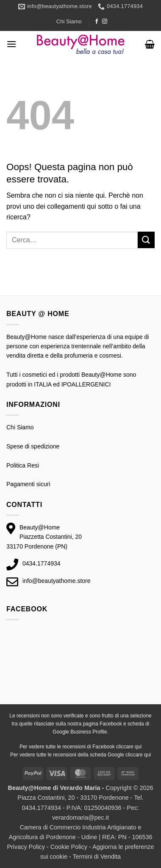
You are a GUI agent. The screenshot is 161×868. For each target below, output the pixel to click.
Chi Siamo (69, 21)
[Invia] (146, 240)
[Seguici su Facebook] (97, 22)
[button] (11, 44)
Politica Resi (23, 465)
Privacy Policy (26, 847)
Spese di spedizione (33, 446)
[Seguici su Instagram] (105, 22)
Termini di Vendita (97, 857)
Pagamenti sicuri (28, 484)
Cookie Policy (69, 847)
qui (138, 747)
